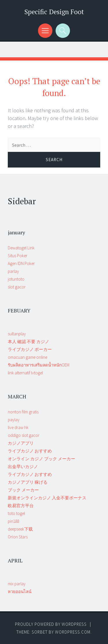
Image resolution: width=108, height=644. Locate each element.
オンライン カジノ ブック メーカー (41, 459)
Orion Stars (18, 537)
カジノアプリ (21, 443)
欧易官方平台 (21, 506)
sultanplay (17, 334)
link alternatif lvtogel (25, 373)
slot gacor (17, 287)
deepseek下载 (20, 529)
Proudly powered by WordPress (51, 624)
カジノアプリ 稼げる (28, 482)
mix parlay (17, 584)
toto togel (16, 513)
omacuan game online (28, 357)
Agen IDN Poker (21, 263)
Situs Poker (18, 256)
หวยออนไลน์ (20, 591)
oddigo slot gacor (24, 435)
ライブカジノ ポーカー (30, 349)
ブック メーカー (23, 490)
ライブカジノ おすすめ (30, 451)
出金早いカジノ (23, 467)
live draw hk (18, 427)
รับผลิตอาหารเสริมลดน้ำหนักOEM (39, 365)
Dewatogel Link (21, 248)
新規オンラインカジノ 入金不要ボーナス (47, 498)
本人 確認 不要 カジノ (29, 342)
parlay (13, 271)
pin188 (14, 521)
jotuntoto (16, 279)
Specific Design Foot (54, 12)
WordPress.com (73, 632)
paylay (14, 420)
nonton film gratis (23, 412)
